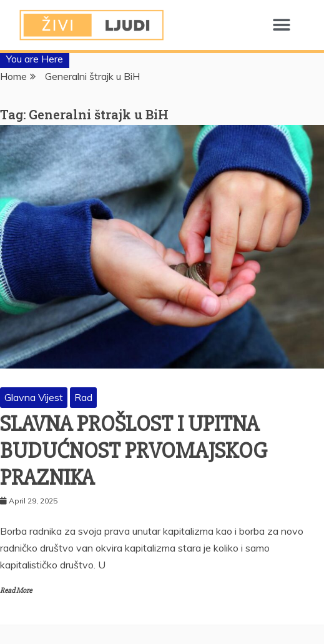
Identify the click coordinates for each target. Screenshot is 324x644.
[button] (282, 25)
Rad (83, 397)
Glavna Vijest (34, 397)
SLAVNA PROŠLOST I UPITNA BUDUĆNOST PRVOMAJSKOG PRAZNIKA (134, 451)
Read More (16, 591)
